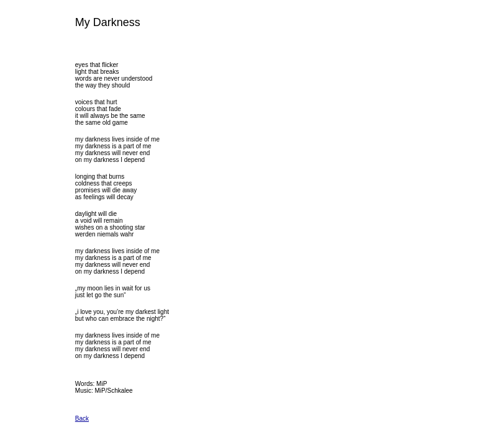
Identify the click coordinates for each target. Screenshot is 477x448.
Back (82, 419)
